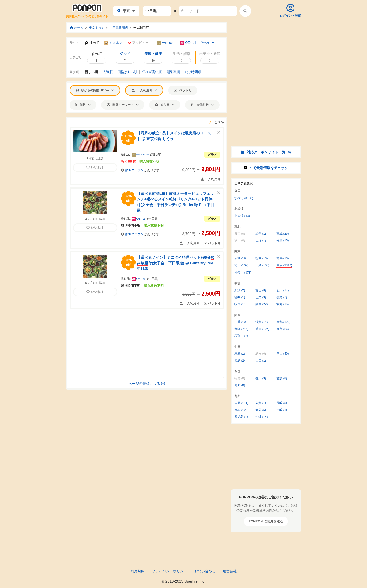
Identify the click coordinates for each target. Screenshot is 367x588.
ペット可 (183, 90)
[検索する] (245, 11)
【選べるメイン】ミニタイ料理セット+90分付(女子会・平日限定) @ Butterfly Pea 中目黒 (176, 263)
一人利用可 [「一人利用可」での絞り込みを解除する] (144, 90)
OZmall (188, 43)
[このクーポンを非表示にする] (219, 133)
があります (140, 170)
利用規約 (138, 571)
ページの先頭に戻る (147, 383)
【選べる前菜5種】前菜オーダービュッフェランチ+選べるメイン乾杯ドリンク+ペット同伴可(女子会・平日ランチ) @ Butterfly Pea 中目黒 (176, 202)
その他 (207, 43)
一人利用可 (141, 28)
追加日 (165, 105)
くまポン (113, 43)
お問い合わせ (205, 571)
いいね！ (95, 167)
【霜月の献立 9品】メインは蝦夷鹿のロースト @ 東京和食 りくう (174, 136)
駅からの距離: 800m (95, 90)
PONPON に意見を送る (266, 521)
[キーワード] (208, 11)
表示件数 (202, 105)
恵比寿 (156, 154)
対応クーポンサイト (266, 152)
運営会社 (230, 571)
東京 (126, 11)
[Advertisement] (147, 343)
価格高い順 (152, 72)
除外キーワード (123, 105)
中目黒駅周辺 (119, 28)
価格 (83, 105)
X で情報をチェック (266, 168)
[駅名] (157, 11)
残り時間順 (193, 72)
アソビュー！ (140, 43)
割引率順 (173, 72)
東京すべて (97, 28)
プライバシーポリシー (169, 571)
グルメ (212, 154)
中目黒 (153, 219)
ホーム (76, 28)
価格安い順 (127, 72)
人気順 (108, 72)
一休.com (166, 43)
